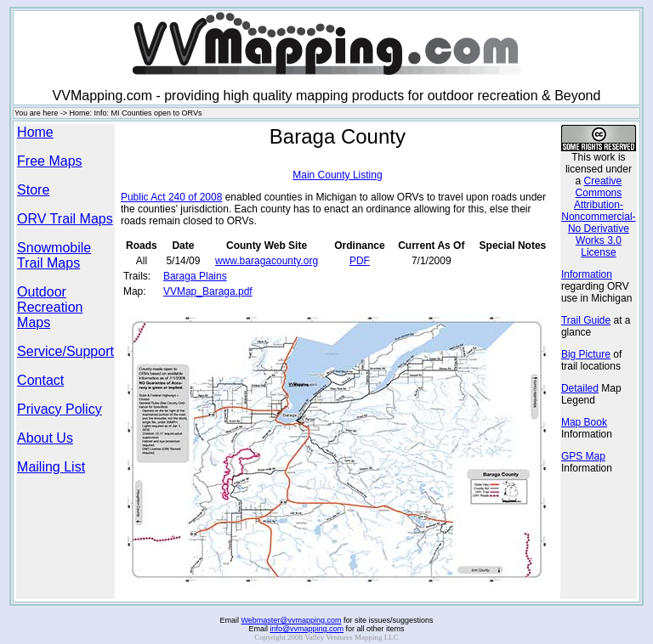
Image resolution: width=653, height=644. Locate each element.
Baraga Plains (195, 276)
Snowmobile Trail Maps (54, 255)
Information (587, 274)
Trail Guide (586, 320)
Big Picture (586, 354)
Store (33, 190)
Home (35, 132)
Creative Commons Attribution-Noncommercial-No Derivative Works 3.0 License (598, 217)
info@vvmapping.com (307, 621)
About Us (45, 438)
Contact (40, 380)
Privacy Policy (60, 409)
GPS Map (583, 456)
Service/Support (65, 351)
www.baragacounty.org (267, 261)
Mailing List (51, 467)
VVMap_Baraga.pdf (208, 291)
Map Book (584, 422)
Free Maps (49, 161)
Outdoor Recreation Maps (50, 307)
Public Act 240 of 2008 (171, 197)
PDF (360, 261)
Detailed (580, 388)
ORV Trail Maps (65, 219)
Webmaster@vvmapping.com (291, 613)
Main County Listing (337, 175)
